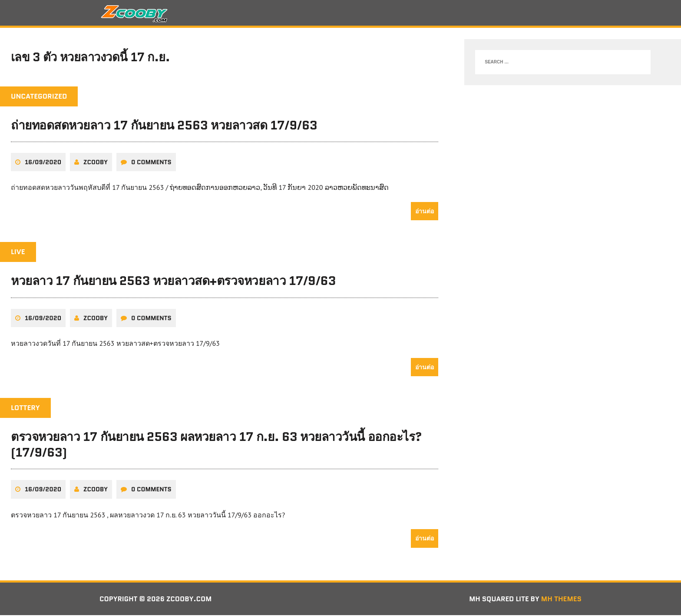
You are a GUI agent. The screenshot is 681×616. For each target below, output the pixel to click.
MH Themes (561, 599)
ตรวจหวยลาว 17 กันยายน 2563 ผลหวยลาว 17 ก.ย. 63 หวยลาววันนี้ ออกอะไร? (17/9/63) (216, 445)
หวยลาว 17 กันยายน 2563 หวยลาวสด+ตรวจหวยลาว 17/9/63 (173, 282)
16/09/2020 (43, 163)
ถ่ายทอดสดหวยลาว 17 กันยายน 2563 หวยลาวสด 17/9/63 (164, 126)
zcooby (96, 163)
